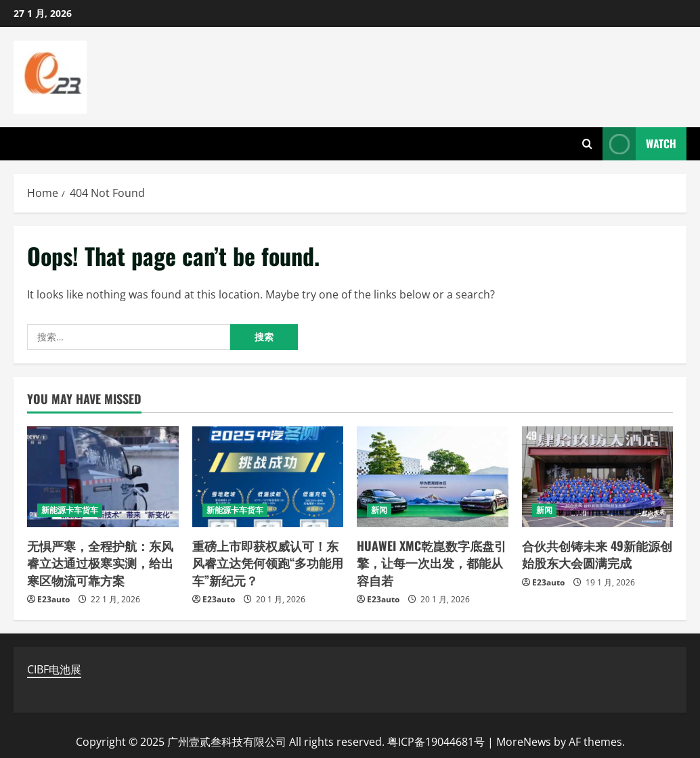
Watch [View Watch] (639, 144)
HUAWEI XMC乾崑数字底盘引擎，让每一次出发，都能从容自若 (432, 562)
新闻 (379, 510)
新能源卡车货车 (70, 510)
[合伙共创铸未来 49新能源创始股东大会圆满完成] (598, 477)
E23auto (53, 599)
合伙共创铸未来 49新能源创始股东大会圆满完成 (597, 554)
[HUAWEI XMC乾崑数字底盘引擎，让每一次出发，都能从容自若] (433, 477)
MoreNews (524, 742)
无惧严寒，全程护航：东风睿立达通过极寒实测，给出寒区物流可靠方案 (100, 562)
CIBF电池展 (54, 669)
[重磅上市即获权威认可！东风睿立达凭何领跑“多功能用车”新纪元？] (268, 477)
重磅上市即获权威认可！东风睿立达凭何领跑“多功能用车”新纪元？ (268, 562)
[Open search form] (587, 144)
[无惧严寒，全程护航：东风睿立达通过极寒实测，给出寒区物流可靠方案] (103, 477)
